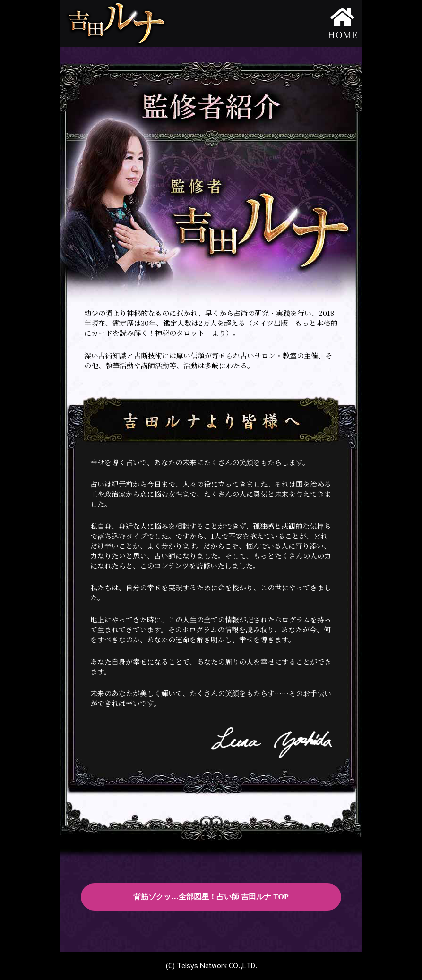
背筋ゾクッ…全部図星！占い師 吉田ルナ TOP (211, 897)
